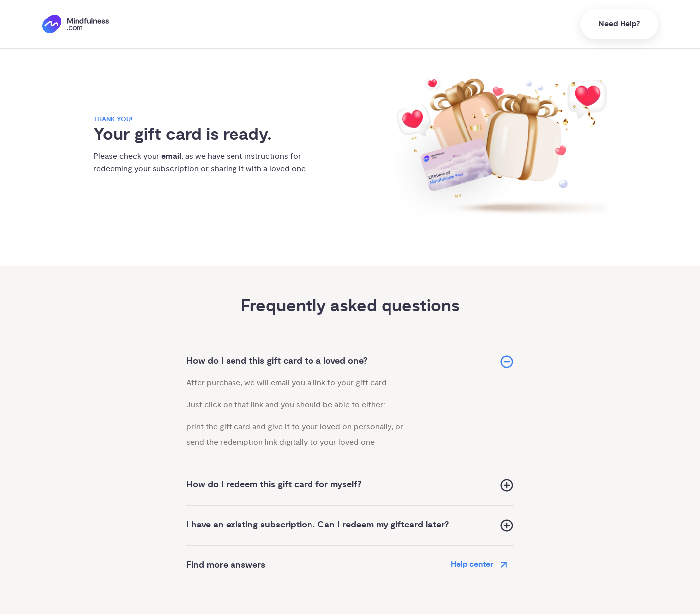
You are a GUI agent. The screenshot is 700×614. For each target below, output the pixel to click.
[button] (350, 362)
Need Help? (619, 24)
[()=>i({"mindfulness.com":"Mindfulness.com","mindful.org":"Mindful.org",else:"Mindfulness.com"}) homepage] (76, 24)
